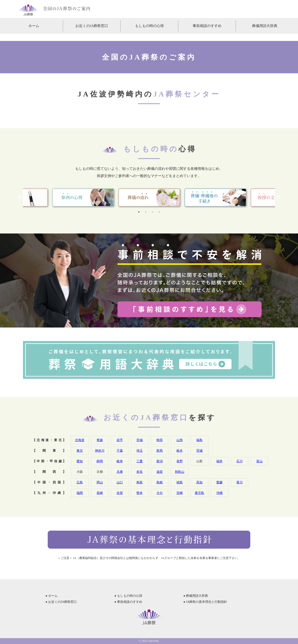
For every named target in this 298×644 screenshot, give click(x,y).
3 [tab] (152, 212)
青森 (100, 440)
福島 (199, 440)
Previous (20, 197)
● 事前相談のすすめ (128, 602)
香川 (239, 482)
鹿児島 (199, 493)
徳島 (180, 482)
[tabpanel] (149, 197)
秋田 (160, 440)
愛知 (80, 461)
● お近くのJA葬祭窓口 (61, 602)
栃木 (180, 451)
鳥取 (140, 482)
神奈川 (100, 451)
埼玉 (140, 451)
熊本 (140, 493)
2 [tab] (146, 212)
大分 (160, 493)
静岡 (100, 461)
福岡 (80, 493)
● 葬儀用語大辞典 (196, 596)
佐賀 (120, 493)
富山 (260, 461)
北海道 (80, 440)
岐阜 (120, 461)
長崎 (100, 493)
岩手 (120, 440)
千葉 (120, 451)
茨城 (199, 451)
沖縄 (219, 493)
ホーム (34, 26)
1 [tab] (139, 212)
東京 (80, 451)
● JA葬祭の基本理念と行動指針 (205, 602)
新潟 (160, 461)
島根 (160, 482)
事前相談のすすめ (207, 26)
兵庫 (120, 472)
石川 (239, 461)
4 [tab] (159, 212)
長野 (180, 461)
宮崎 (180, 493)
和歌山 (180, 472)
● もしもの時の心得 (128, 596)
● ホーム (52, 596)
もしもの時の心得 (149, 26)
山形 (180, 440)
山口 (120, 482)
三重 (140, 461)
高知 (199, 482)
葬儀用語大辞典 (265, 26)
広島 (80, 482)
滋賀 (160, 472)
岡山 (100, 482)
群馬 (160, 451)
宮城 (140, 440)
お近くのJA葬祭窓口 (92, 26)
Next (278, 197)
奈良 (140, 472)
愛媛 (219, 482)
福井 (219, 461)
